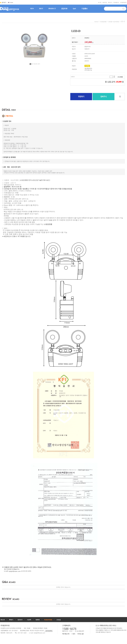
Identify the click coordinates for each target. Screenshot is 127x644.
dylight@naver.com (15, 571)
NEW (32, 9)
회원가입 (105, 2)
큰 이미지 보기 (35, 64)
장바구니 (110, 2)
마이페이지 (116, 2)
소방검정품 (103, 22)
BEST (41, 9)
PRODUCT (52, 9)
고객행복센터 (123, 2)
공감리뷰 (64, 9)
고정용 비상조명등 (114, 22)
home (96, 22)
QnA (74, 9)
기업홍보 (84, 9)
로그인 (100, 2)
